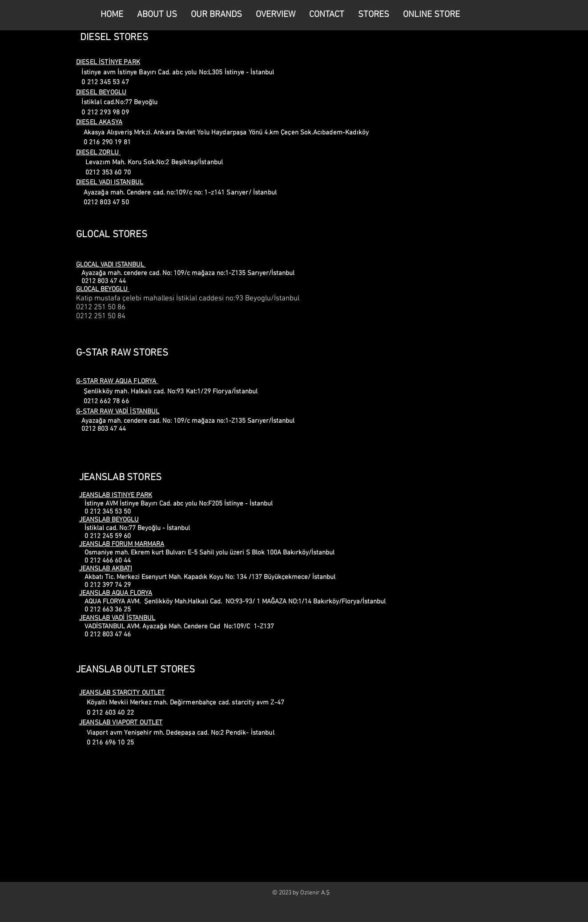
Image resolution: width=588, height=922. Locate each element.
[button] (373, 15)
